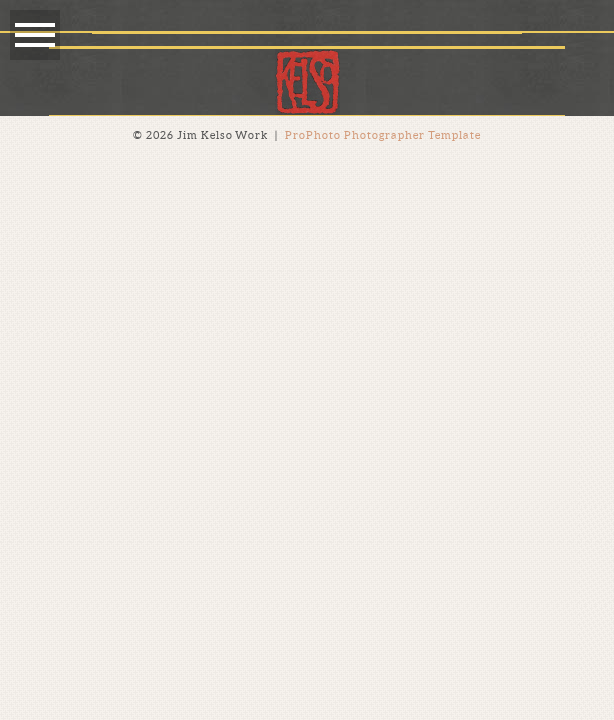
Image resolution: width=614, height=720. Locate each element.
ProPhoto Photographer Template (383, 135)
